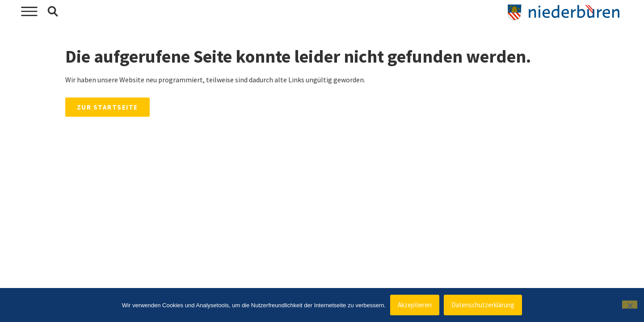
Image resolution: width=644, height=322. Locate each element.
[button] (53, 12)
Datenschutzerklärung (483, 305)
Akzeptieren (415, 305)
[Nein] (630, 305)
